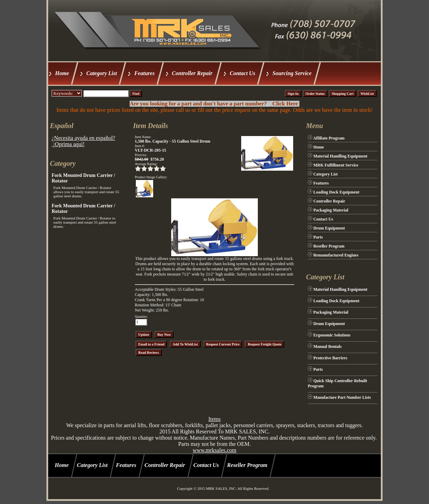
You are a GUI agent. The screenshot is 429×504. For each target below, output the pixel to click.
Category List (102, 73)
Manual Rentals (327, 346)
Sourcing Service (292, 73)
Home (62, 73)
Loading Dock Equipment (336, 192)
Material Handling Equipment (340, 156)
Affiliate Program (329, 138)
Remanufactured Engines (336, 255)
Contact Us (242, 73)
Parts (318, 237)
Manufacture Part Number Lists (342, 397)
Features (144, 73)
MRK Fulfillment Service (336, 165)
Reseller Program (329, 246)
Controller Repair (192, 73)
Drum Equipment (329, 228)
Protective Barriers (330, 358)
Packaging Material (331, 210)
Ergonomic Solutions (332, 335)
